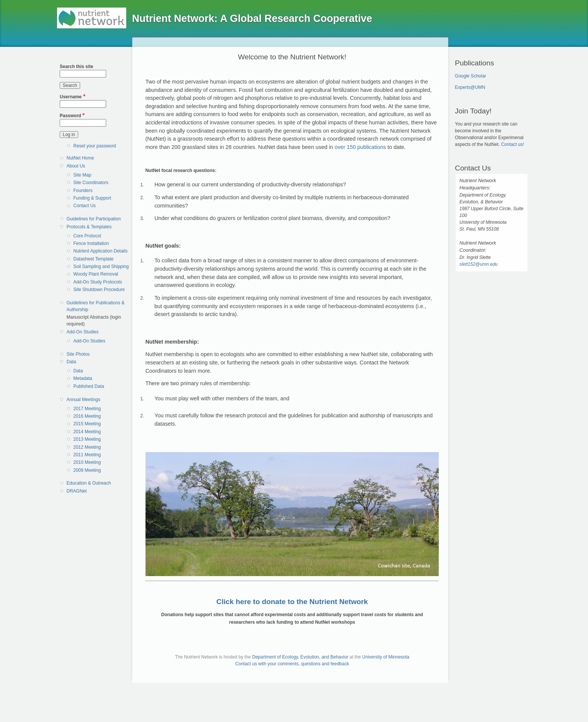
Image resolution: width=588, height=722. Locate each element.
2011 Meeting (87, 455)
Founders (83, 191)
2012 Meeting (87, 447)
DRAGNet (77, 491)
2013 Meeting (87, 439)
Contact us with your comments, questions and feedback (292, 664)
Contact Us (84, 206)
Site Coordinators (91, 183)
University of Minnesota (386, 657)
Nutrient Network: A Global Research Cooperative (252, 19)
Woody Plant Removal (96, 274)
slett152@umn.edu (479, 264)
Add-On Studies (83, 332)
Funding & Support (92, 198)
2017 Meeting (87, 409)
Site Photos (78, 354)
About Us (76, 166)
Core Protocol (87, 236)
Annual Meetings (83, 400)
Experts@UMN (470, 87)
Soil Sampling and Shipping (101, 266)
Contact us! (513, 144)
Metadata (83, 378)
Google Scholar (471, 76)
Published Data (89, 386)
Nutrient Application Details (100, 251)
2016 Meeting (87, 416)
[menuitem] (96, 158)
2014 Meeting (87, 432)
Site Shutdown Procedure (99, 290)
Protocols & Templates (89, 227)
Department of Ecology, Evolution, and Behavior (300, 657)
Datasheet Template (94, 259)
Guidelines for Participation (94, 219)
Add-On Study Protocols (98, 282)
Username (71, 97)
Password (70, 116)
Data (71, 362)
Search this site (77, 67)
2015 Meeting (87, 424)
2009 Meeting (87, 470)
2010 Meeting (87, 462)
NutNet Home (80, 158)
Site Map (82, 175)
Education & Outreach (89, 483)
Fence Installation (91, 243)
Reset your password (95, 146)
